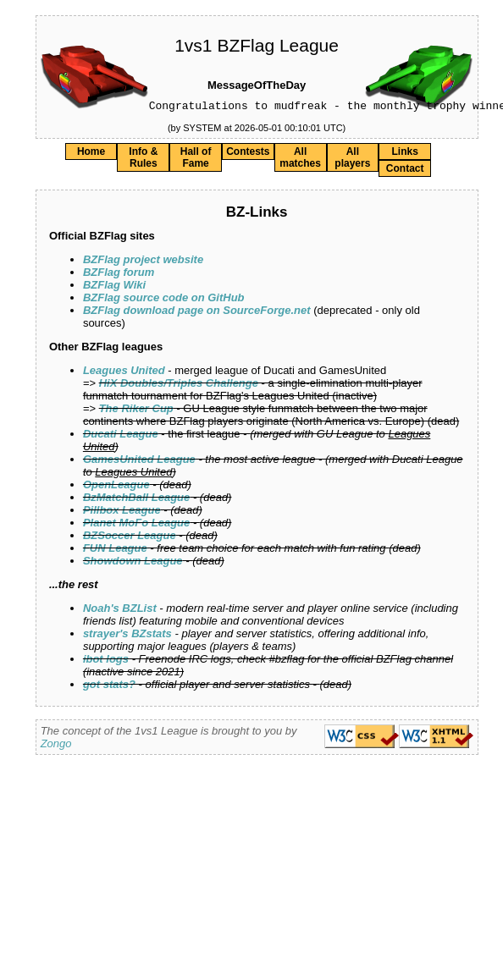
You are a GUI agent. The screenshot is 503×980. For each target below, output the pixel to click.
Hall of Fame (196, 160)
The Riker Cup (136, 411)
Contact (405, 171)
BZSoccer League (130, 538)
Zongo (56, 746)
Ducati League (121, 436)
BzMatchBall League (136, 500)
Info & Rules (143, 160)
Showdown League (133, 563)
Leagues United (124, 373)
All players (352, 160)
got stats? (109, 687)
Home (91, 154)
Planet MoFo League (136, 525)
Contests (248, 154)
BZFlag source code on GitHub (164, 300)
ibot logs (106, 661)
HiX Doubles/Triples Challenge (179, 385)
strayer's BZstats (127, 636)
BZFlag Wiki (114, 287)
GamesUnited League (139, 462)
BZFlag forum (119, 275)
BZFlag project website (143, 262)
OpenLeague (116, 487)
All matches (300, 160)
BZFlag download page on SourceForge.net (197, 313)
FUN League (115, 551)
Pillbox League (122, 512)
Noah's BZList (120, 611)
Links (404, 154)
